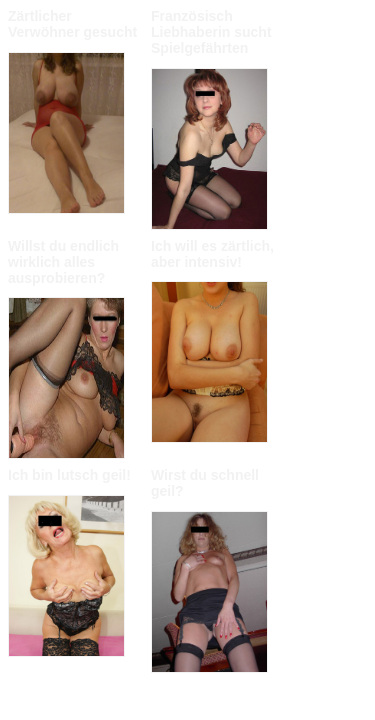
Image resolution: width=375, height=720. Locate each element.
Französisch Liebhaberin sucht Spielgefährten (211, 32)
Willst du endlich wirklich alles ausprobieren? (63, 262)
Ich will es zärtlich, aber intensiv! (212, 254)
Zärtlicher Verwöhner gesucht (72, 24)
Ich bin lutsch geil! (69, 475)
